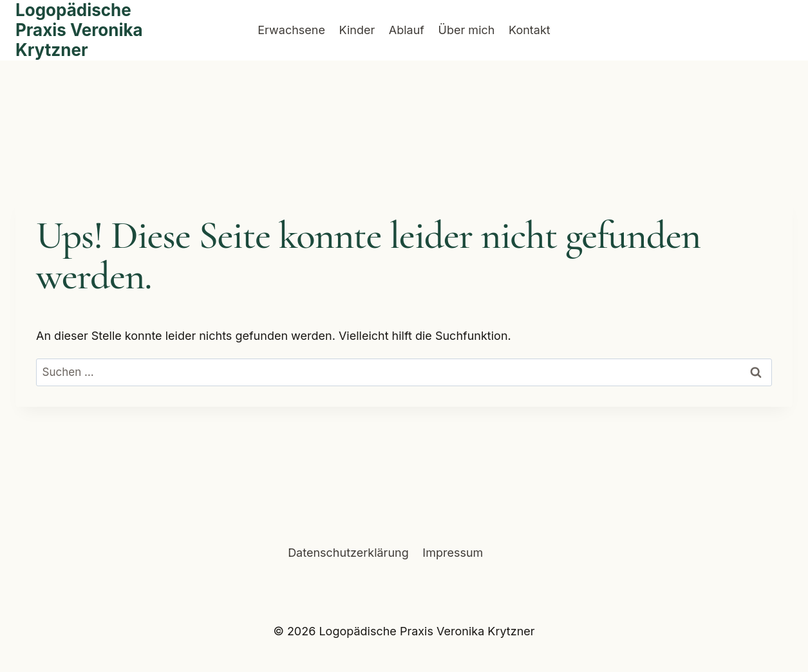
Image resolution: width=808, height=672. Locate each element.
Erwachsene (291, 30)
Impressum (453, 553)
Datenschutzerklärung (348, 553)
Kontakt (530, 30)
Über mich (467, 30)
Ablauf (407, 30)
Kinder (357, 30)
